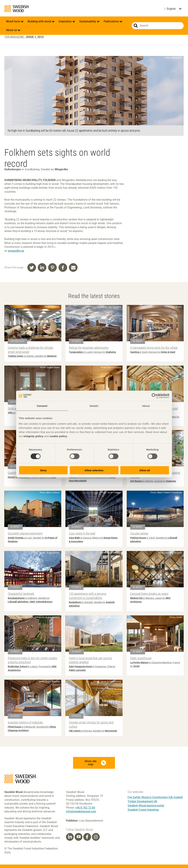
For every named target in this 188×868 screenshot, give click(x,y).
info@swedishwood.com (81, 811)
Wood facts (13, 21)
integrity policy (33, 436)
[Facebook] (87, 837)
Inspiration (66, 21)
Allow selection (94, 470)
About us (12, 30)
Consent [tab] (42, 406)
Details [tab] (94, 406)
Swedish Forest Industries (143, 810)
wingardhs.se (16, 251)
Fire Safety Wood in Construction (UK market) (155, 797)
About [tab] (146, 406)
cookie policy (58, 436)
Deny (43, 470)
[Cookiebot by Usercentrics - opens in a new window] (154, 396)
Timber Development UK (142, 801)
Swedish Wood (16, 9)
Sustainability (88, 21)
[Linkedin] (70, 837)
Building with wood (40, 21)
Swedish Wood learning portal (146, 806)
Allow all (145, 470)
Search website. (136, 26)
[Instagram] (96, 837)
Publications (112, 21)
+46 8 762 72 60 (85, 808)
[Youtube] (79, 837)
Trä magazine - (24, 37)
